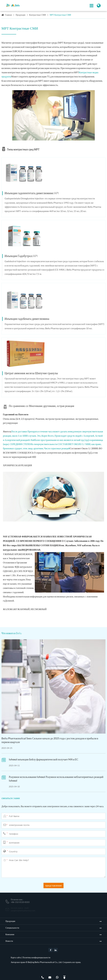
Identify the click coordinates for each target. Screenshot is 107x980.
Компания (10, 934)
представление (53, 885)
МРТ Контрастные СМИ (60, 15)
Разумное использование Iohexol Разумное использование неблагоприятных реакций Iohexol (56, 779)
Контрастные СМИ (38, 15)
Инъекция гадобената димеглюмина (27, 319)
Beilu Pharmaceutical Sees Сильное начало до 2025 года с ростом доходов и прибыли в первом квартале (50, 740)
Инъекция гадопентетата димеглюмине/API (32, 193)
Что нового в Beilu (12, 633)
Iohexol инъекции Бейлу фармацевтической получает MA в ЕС (44, 759)
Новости (9, 941)
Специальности (12, 928)
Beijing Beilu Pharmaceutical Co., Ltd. (45, 962)
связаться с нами (11, 798)
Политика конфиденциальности (36, 957)
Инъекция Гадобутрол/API (21, 256)
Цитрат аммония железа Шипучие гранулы (31, 373)
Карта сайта (16, 957)
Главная (8, 15)
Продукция (20, 15)
